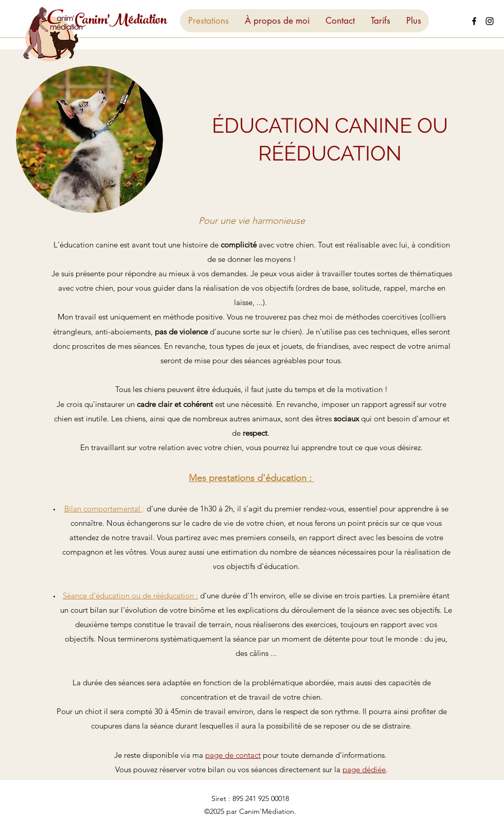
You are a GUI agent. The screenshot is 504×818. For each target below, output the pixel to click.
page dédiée (364, 769)
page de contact (233, 755)
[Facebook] (474, 21)
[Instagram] (490, 21)
